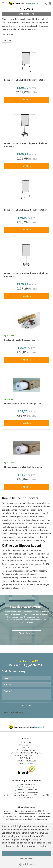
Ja (27, 853)
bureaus (22, 584)
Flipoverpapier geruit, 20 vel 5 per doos (23, 467)
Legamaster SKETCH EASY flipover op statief (25, 210)
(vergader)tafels (10, 584)
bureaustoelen (21, 588)
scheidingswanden (31, 581)
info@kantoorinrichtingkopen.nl (29, 753)
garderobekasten (14, 581)
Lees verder (8, 34)
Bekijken (27, 100)
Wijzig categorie (27, 14)
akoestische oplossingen (38, 584)
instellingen (26, 864)
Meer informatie (27, 633)
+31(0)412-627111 (28, 750)
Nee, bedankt (26, 859)
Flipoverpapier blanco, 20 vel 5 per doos (23, 404)
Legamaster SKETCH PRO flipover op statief (25, 80)
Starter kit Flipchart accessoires (20, 340)
